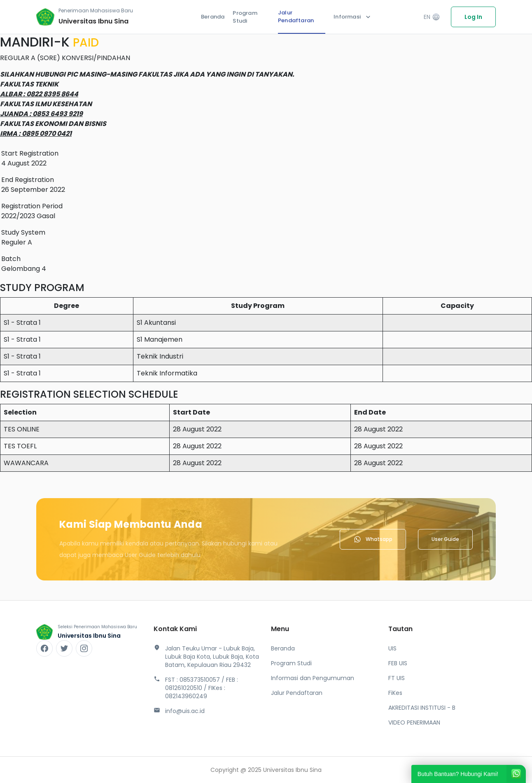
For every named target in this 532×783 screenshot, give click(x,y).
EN (432, 17)
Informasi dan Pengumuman (313, 678)
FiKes (395, 693)
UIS (392, 648)
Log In (473, 17)
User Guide (445, 539)
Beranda (213, 17)
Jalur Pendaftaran (296, 17)
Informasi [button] (353, 17)
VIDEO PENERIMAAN (414, 722)
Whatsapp (373, 539)
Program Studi (245, 17)
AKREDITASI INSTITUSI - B (422, 708)
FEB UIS (398, 663)
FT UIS (397, 678)
